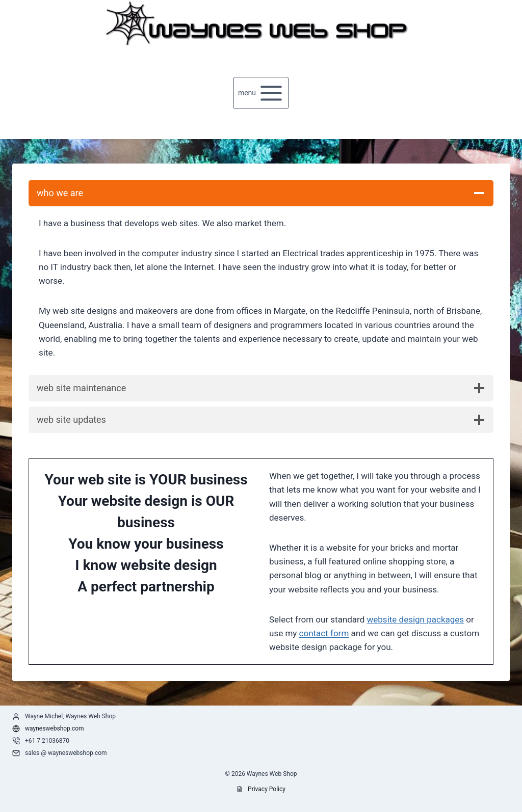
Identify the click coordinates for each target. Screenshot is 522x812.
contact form (324, 633)
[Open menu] (261, 93)
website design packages (416, 619)
